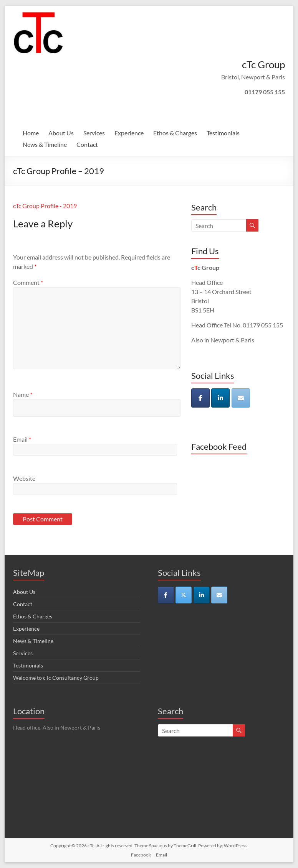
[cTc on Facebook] (200, 398)
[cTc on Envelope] (241, 398)
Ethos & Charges (175, 133)
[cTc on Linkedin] (220, 398)
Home (31, 133)
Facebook (141, 855)
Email (22, 439)
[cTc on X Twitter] (184, 595)
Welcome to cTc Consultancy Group (56, 678)
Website (24, 478)
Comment (28, 282)
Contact (87, 144)
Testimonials (223, 133)
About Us (61, 133)
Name (23, 394)
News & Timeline (45, 144)
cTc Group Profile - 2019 (45, 206)
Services (94, 133)
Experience (129, 133)
